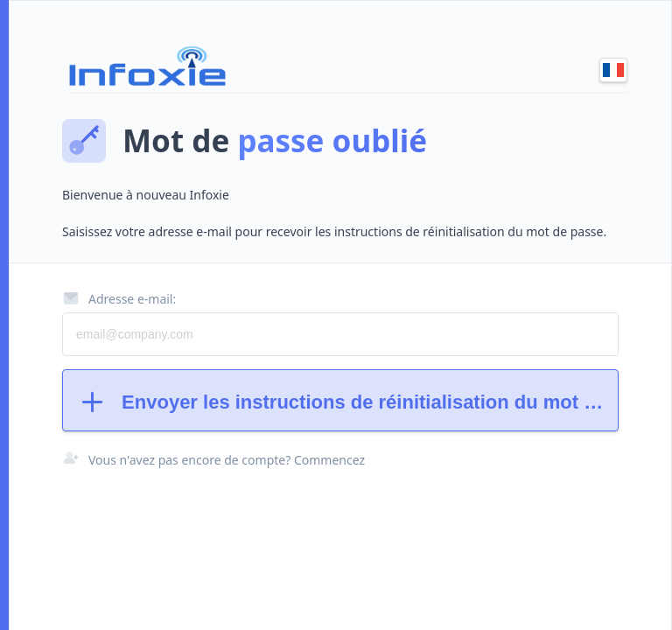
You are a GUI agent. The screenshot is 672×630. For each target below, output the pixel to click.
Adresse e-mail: (119, 298)
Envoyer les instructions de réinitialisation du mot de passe (348, 402)
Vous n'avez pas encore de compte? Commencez (227, 460)
